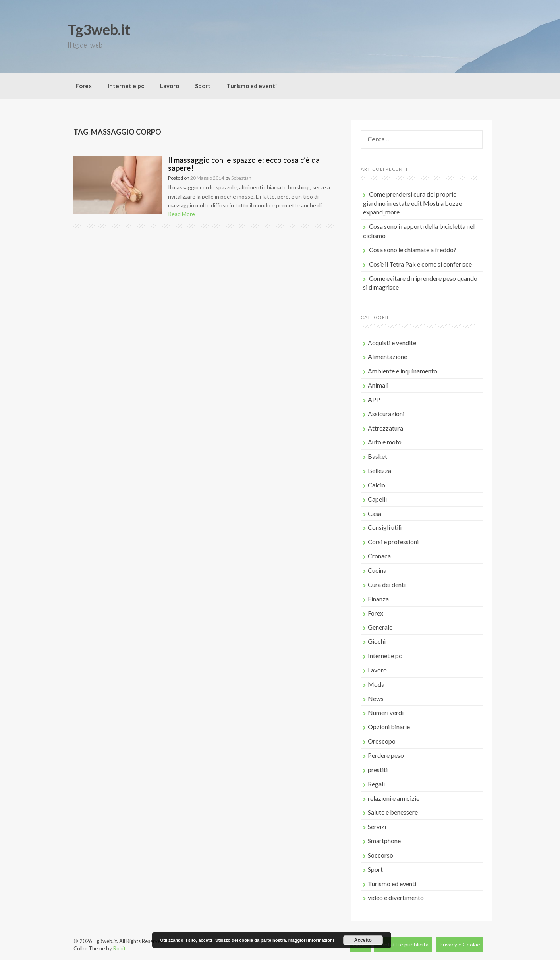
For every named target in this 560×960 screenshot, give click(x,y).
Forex (84, 86)
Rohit (119, 948)
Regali (376, 784)
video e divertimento (396, 897)
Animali (378, 385)
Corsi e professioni (393, 542)
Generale (380, 627)
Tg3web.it (99, 29)
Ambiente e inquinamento (403, 371)
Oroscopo (382, 741)
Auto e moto (385, 442)
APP (374, 399)
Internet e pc (126, 86)
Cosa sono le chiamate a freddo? (413, 250)
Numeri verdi (386, 712)
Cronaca (379, 556)
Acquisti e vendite (392, 343)
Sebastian (241, 178)
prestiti (378, 770)
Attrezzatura (385, 428)
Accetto (363, 940)
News (376, 698)
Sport (203, 86)
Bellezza (379, 470)
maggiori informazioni (311, 940)
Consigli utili (385, 527)
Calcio (377, 485)
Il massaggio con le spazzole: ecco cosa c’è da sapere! (244, 164)
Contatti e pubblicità (403, 944)
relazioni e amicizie (394, 798)
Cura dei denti (387, 584)
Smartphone (384, 841)
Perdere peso (386, 755)
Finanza (378, 599)
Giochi (377, 641)
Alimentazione (387, 356)
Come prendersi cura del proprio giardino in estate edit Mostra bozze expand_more (412, 203)
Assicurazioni (386, 414)
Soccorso (380, 855)
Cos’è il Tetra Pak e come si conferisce (420, 264)
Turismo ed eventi (252, 86)
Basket (378, 456)
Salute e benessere (393, 812)
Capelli (377, 499)
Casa (375, 513)
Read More (182, 214)
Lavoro (170, 86)
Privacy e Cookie (460, 944)
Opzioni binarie (389, 727)
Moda (376, 684)
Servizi (377, 826)
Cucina (377, 570)
